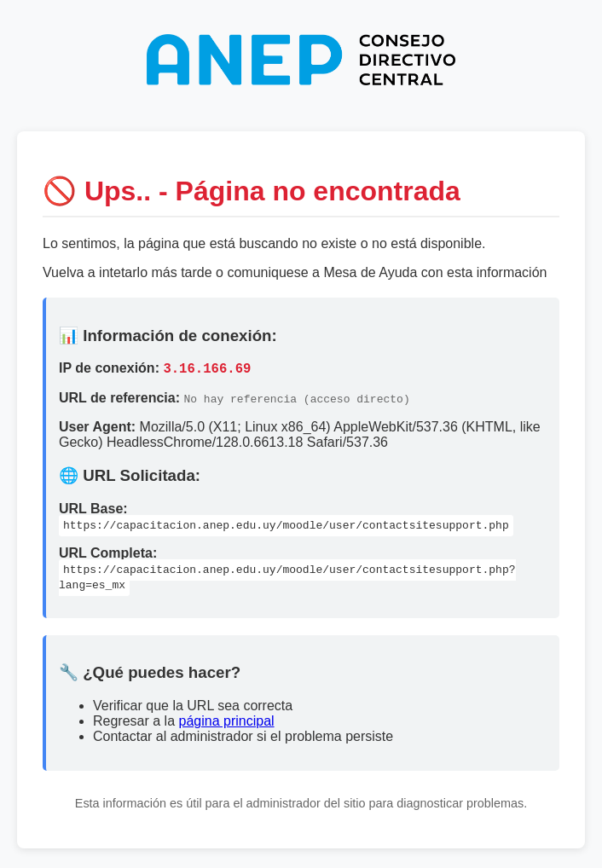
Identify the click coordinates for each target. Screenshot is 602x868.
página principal (227, 723)
